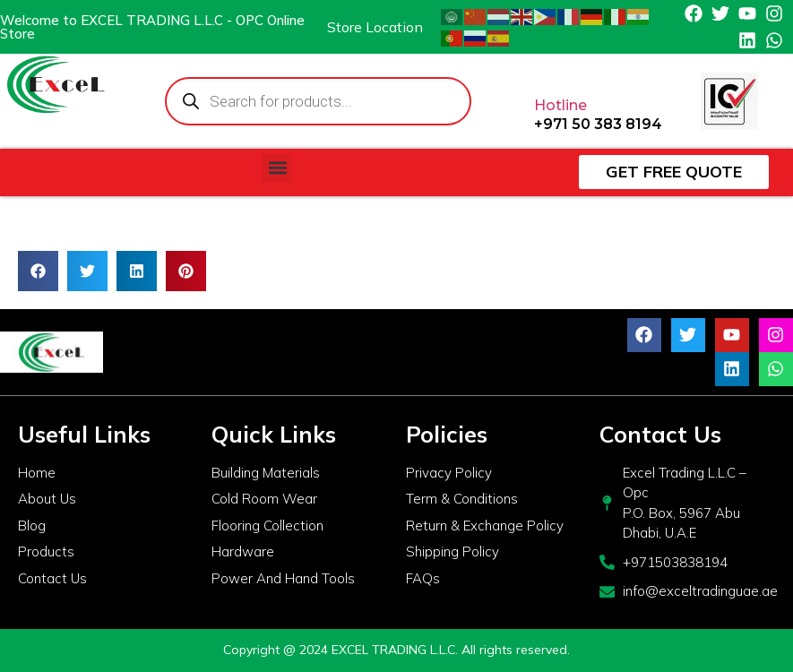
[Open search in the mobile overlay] (319, 101)
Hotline (560, 105)
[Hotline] (549, 69)
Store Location (375, 27)
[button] (277, 168)
